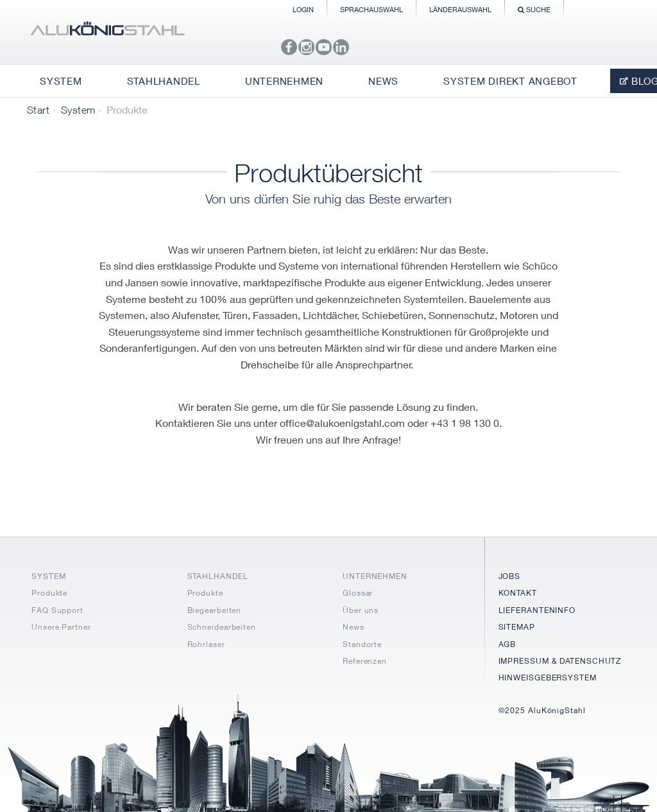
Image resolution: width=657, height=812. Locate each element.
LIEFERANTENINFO (537, 610)
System (78, 110)
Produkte (49, 593)
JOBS (510, 576)
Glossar (358, 593)
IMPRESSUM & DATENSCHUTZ (560, 661)
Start (38, 110)
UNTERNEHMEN (375, 576)
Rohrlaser (206, 644)
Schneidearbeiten (222, 627)
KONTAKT (518, 593)
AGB (508, 644)
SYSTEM (48, 576)
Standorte (362, 644)
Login (303, 9)
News (354, 627)
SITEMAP (517, 627)
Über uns (361, 610)
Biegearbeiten (215, 610)
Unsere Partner (61, 627)
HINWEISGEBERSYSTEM (548, 678)
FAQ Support (57, 610)
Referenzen (365, 661)
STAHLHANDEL (218, 576)
